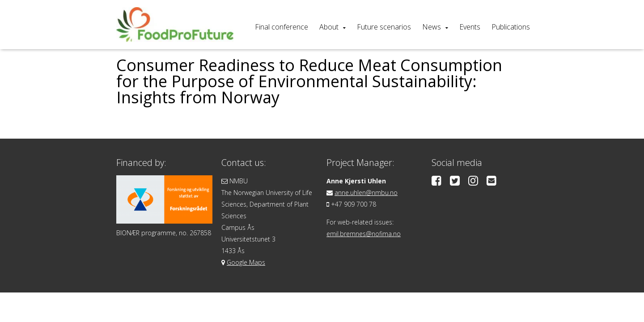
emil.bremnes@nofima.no (364, 234)
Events (470, 27)
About (329, 27)
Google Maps (246, 262)
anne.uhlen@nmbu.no (366, 193)
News (432, 27)
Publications (511, 27)
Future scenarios (384, 27)
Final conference (282, 27)
